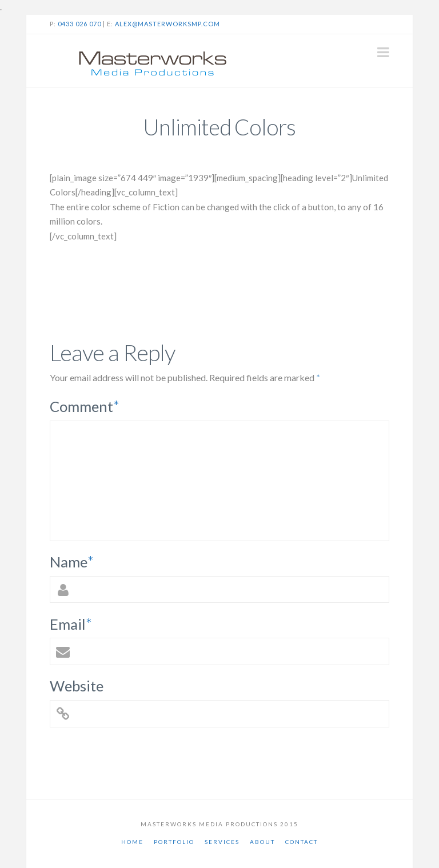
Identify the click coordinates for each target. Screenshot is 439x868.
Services (222, 842)
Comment (85, 406)
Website (77, 686)
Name (72, 562)
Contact (302, 842)
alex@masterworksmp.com (167, 24)
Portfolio (174, 842)
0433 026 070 (79, 24)
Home (132, 842)
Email (71, 624)
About (262, 842)
